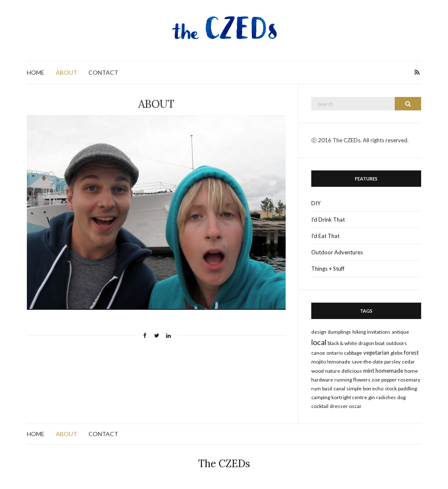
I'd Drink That (328, 220)
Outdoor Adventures (337, 252)
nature (333, 371)
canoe (318, 353)
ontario (335, 353)
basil (327, 388)
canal (339, 388)
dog (401, 397)
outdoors (396, 343)
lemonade (339, 362)
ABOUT (66, 72)
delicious (352, 371)
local (319, 342)
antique (400, 332)
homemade (389, 371)
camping (321, 397)
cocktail (320, 406)
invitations (379, 332)
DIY (316, 203)
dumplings (339, 332)
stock (391, 388)
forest (411, 353)
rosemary (409, 380)
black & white (342, 343)
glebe (397, 353)
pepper (389, 380)
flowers (362, 380)
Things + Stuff (328, 269)
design (319, 332)
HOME (36, 72)
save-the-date (367, 362)
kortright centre (349, 397)
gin (372, 397)
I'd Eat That (325, 236)
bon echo (373, 388)
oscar (355, 406)
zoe (376, 380)
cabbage (353, 353)
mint (369, 371)
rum (316, 388)
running (343, 380)
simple (354, 388)
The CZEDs (224, 464)
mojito (319, 362)
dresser (339, 406)
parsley (392, 362)
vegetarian (376, 353)
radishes (386, 397)
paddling (408, 388)
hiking (359, 332)
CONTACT (103, 72)
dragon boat (371, 343)
